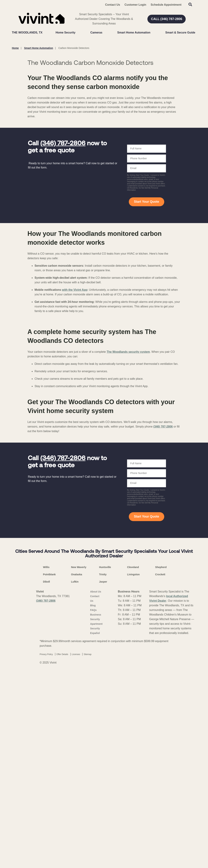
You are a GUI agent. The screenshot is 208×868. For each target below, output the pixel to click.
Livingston (133, 770)
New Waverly (79, 763)
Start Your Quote (147, 292)
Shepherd (161, 763)
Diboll (47, 777)
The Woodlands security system (128, 548)
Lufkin (75, 777)
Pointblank (49, 770)
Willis (46, 763)
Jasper (103, 777)
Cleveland (133, 763)
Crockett (160, 770)
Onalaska (77, 770)
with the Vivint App (75, 380)
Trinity (103, 770)
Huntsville (105, 763)
